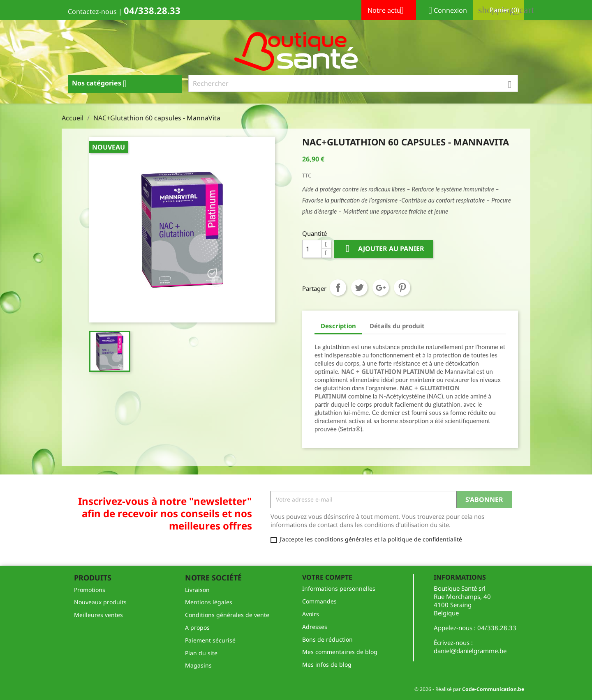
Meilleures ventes (98, 615)
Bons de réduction (327, 639)
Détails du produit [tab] (397, 326)
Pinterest (402, 288)
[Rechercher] (353, 83)
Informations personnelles (339, 588)
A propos (197, 627)
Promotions (90, 590)
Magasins (198, 665)
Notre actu (389, 11)
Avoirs (311, 614)
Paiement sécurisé (210, 640)
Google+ (381, 288)
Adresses (315, 627)
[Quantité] (312, 249)
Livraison (197, 590)
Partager (338, 288)
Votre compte (327, 577)
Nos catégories (102, 84)
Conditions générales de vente (227, 615)
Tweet (359, 288)
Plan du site (201, 653)
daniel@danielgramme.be (470, 651)
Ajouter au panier (383, 249)
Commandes (319, 601)
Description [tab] (338, 326)
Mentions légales (209, 602)
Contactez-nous (92, 12)
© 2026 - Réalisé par (469, 689)
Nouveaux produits (100, 602)
